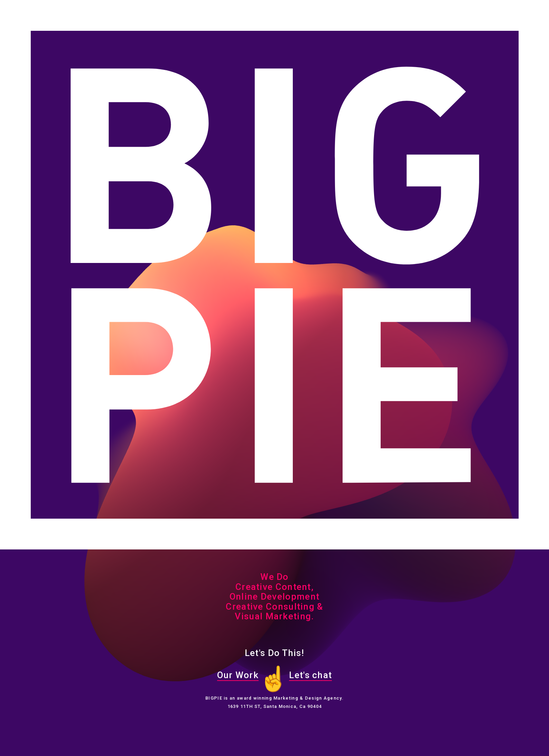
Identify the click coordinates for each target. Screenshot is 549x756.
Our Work (238, 675)
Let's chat (310, 675)
